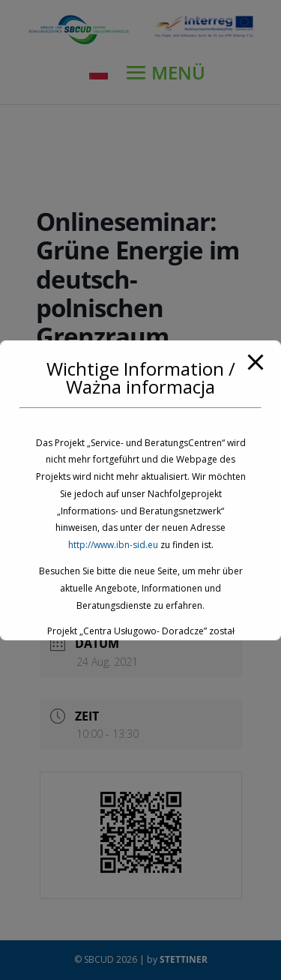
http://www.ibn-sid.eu (113, 545)
